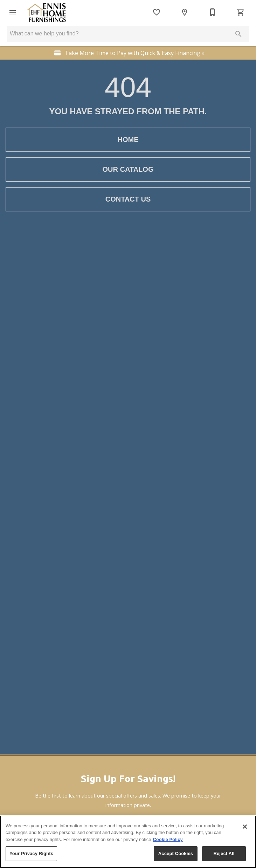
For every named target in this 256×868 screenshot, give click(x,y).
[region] (128, 842)
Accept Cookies (176, 853)
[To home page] (47, 12)
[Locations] (185, 12)
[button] (13, 12)
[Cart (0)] (241, 12)
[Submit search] (238, 34)
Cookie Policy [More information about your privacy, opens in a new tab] (168, 839)
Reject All (224, 853)
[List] (157, 12)
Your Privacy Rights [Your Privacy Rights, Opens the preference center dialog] (31, 853)
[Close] (245, 827)
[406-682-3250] (213, 12)
